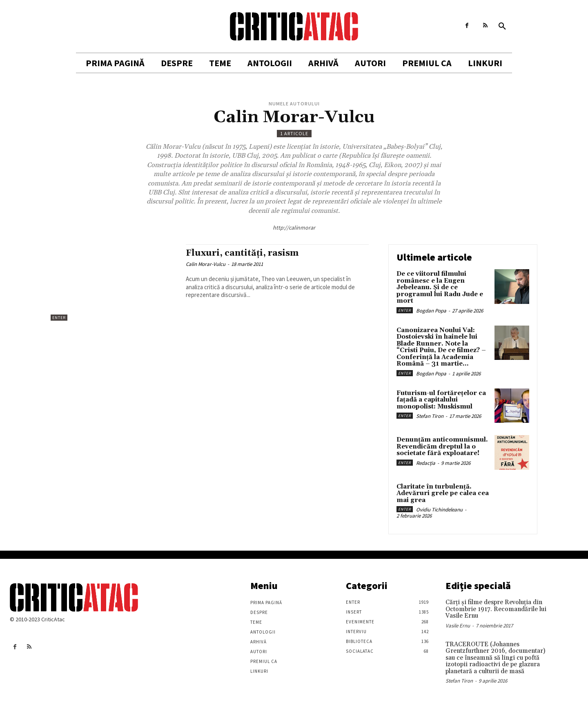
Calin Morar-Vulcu (206, 264)
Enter (59, 318)
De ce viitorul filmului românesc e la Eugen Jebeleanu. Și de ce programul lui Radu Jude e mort (440, 287)
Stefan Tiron (430, 416)
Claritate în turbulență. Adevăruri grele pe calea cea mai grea (443, 493)
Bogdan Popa (431, 311)
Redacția (426, 463)
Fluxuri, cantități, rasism (242, 253)
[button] (502, 27)
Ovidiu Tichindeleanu (439, 510)
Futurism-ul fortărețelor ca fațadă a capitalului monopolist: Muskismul (441, 400)
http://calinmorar (294, 228)
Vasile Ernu (458, 626)
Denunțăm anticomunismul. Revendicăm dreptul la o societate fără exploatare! (442, 446)
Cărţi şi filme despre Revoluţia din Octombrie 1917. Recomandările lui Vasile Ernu (496, 609)
